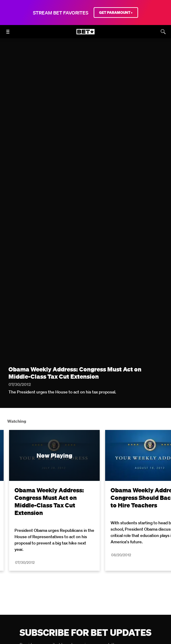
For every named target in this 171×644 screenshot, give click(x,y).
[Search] (163, 32)
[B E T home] (85, 34)
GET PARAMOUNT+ (116, 13)
